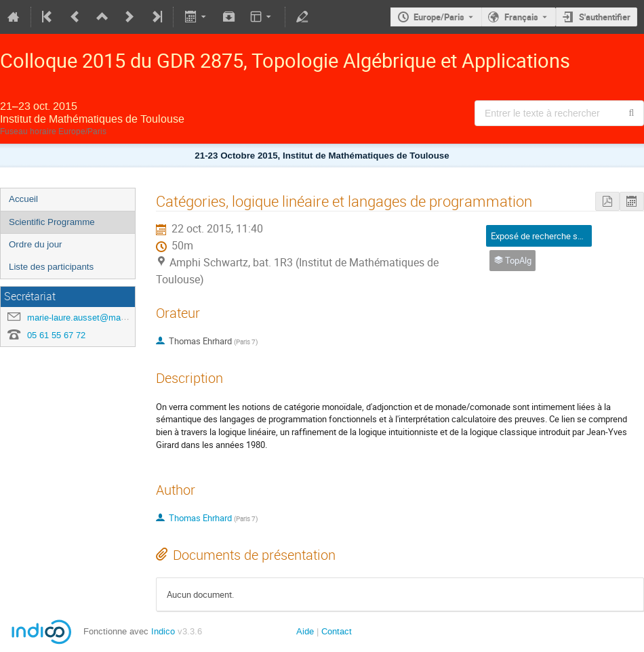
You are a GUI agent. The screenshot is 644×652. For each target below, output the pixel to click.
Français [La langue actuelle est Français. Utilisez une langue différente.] (521, 17)
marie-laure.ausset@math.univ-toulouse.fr (109, 318)
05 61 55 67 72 (56, 335)
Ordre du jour (36, 244)
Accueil (23, 199)
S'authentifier (605, 17)
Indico (163, 631)
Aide (305, 631)
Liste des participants (51, 267)
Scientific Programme (52, 222)
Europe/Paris (439, 17)
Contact (337, 631)
